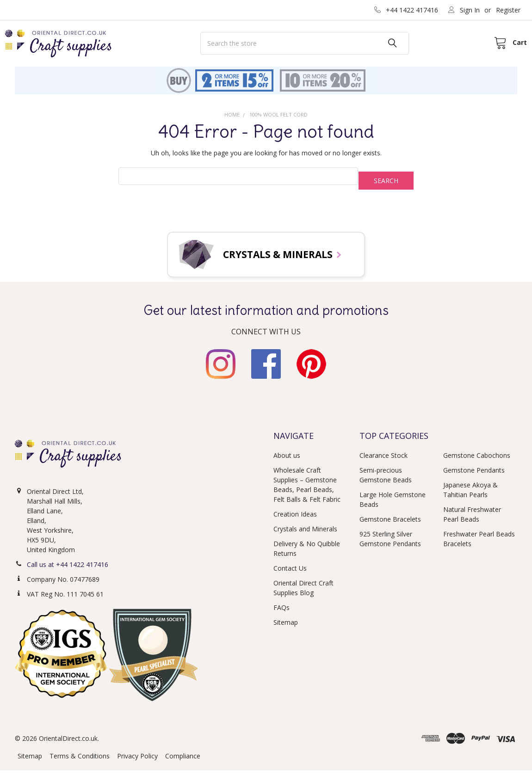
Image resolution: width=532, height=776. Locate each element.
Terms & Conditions (80, 761)
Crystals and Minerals (305, 535)
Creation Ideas (295, 520)
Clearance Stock (384, 461)
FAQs (281, 613)
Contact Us (290, 574)
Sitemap (286, 628)
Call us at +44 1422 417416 (68, 570)
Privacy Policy (137, 761)
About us (287, 461)
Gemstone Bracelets (390, 525)
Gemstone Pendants (474, 476)
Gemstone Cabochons (477, 461)
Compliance (183, 761)
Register (508, 10)
